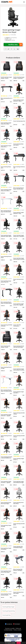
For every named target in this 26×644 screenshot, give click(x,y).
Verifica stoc (15, 45)
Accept (19, 643)
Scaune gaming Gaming (9, 611)
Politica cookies (17, 630)
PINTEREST (17, 624)
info (11, 81)
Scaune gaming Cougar (8, 607)
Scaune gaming (6, 615)
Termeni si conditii (10, 628)
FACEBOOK (9, 624)
